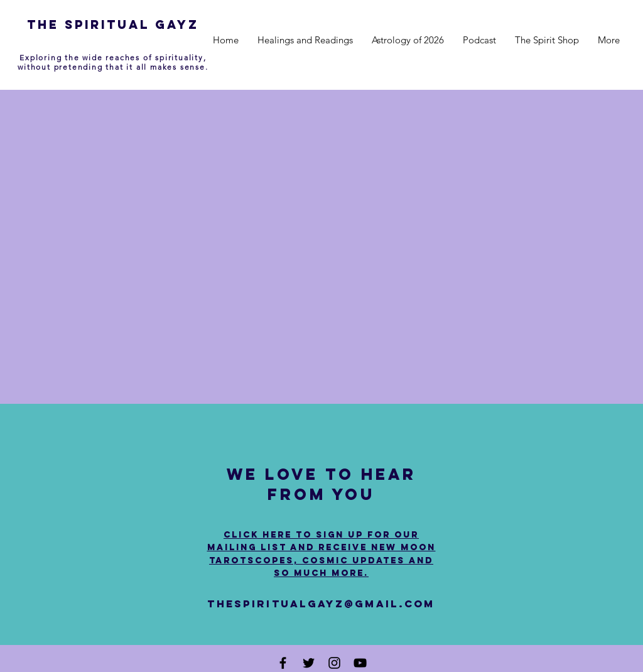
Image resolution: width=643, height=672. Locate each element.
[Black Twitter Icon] (309, 663)
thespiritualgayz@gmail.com (321, 604)
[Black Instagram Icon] (334, 663)
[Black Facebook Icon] (283, 663)
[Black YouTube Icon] (360, 663)
